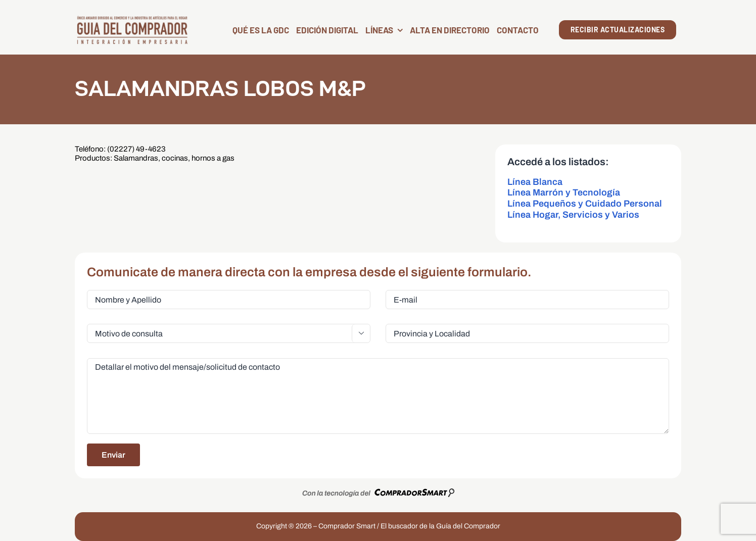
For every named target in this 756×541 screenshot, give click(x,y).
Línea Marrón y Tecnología (564, 192)
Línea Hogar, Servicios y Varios (573, 215)
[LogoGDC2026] (132, 19)
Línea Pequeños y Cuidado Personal (585, 204)
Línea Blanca (535, 182)
